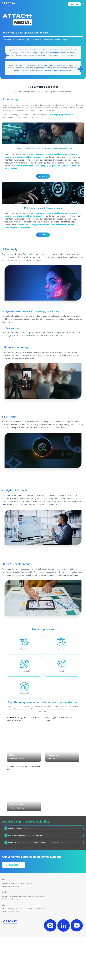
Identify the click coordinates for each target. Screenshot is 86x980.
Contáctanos (74, 4)
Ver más (43, 181)
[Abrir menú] (83, 4)
